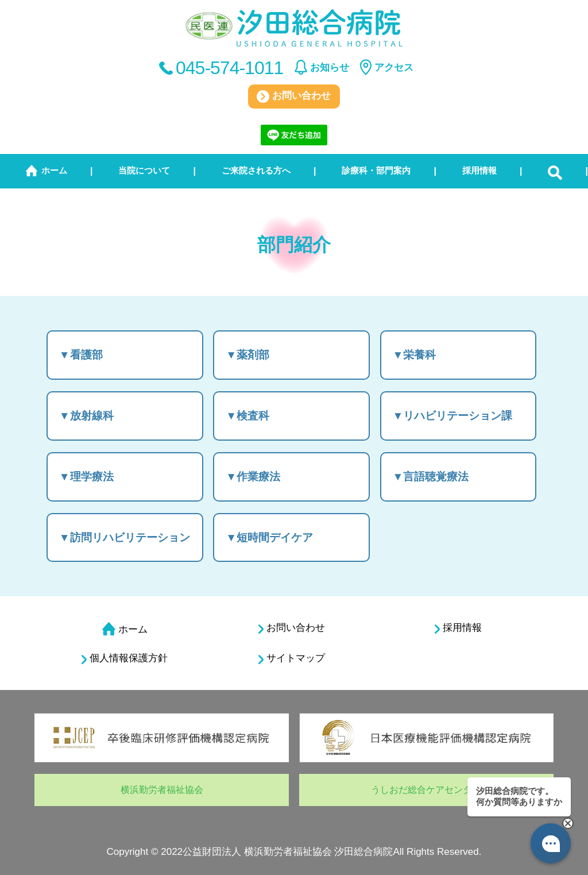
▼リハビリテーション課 (453, 416)
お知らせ (330, 68)
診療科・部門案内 (376, 170)
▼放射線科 (86, 416)
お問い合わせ (294, 97)
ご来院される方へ (256, 170)
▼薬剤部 (247, 355)
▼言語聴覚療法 (431, 477)
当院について (144, 170)
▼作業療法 (253, 477)
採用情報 (479, 170)
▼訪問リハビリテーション (125, 537)
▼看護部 (81, 355)
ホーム (54, 170)
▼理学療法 (86, 477)
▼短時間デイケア (269, 537)
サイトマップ (292, 658)
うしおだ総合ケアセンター (426, 790)
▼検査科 (247, 416)
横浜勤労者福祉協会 (162, 790)
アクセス (394, 68)
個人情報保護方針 (125, 658)
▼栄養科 (415, 355)
